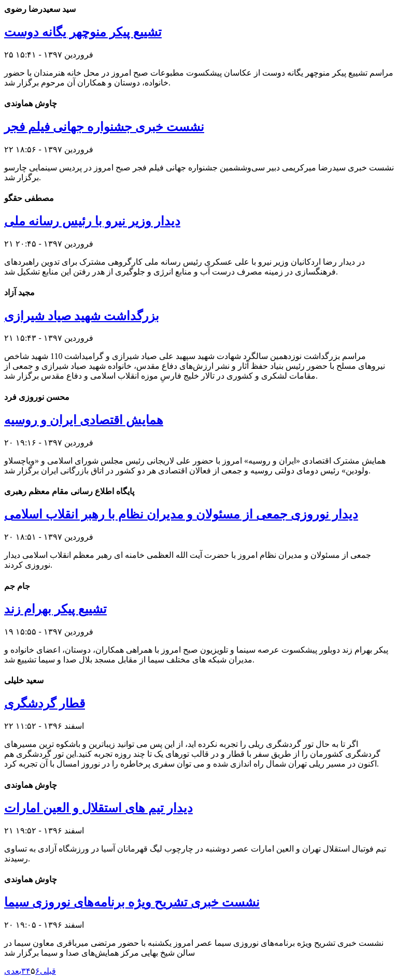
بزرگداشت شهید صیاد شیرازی (82, 316)
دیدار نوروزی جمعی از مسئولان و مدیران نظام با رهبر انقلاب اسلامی (181, 514)
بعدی (13, 971)
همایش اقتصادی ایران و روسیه (84, 420)
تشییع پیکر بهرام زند (55, 609)
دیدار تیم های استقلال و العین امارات (98, 808)
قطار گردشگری (45, 703)
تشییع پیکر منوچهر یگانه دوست (83, 32)
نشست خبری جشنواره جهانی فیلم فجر (104, 127)
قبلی (48, 971)
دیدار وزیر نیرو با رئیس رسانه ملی (92, 221)
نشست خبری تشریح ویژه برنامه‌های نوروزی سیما (132, 902)
